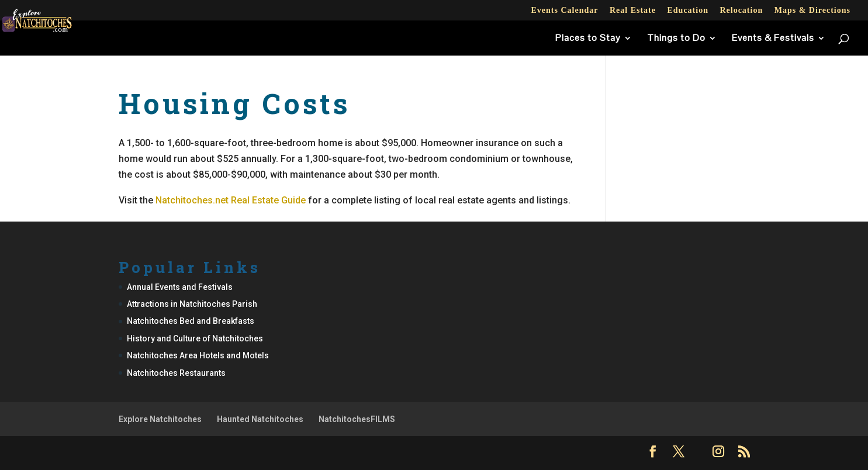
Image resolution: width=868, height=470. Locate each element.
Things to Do (676, 39)
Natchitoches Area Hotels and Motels (198, 355)
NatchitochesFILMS (357, 419)
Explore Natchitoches (160, 419)
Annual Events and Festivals (180, 287)
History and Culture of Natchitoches (195, 338)
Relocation (741, 11)
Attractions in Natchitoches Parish (192, 304)
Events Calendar (564, 11)
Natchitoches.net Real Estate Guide (231, 200)
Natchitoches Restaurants (176, 373)
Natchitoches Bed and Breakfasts (191, 321)
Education (687, 11)
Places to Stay (588, 39)
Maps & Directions (812, 11)
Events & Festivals (773, 39)
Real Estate (633, 11)
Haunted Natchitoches (260, 419)
